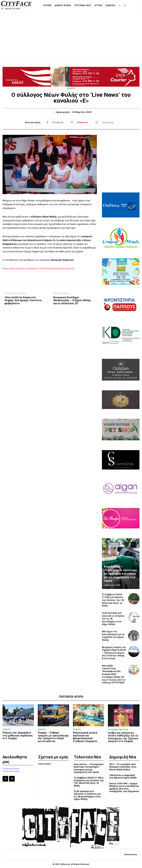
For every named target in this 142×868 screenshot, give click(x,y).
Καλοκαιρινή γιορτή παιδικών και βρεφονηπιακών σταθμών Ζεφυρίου (85, 737)
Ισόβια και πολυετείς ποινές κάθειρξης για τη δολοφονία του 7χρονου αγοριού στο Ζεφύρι (123, 737)
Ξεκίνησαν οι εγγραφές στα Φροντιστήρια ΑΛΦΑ (123, 776)
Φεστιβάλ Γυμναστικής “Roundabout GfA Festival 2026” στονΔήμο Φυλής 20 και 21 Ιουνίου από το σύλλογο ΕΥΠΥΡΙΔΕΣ (114, 674)
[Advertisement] (71, 33)
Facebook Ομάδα (11, 771)
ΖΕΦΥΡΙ (71, 88)
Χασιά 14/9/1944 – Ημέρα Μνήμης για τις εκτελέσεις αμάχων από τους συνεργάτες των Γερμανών (124, 787)
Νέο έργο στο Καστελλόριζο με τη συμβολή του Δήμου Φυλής (113, 636)
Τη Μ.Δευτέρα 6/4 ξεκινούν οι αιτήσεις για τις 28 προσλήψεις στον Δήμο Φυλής (87, 795)
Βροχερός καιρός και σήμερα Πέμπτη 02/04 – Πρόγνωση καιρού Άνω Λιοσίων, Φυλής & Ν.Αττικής (114, 653)
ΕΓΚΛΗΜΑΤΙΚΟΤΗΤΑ (118, 729)
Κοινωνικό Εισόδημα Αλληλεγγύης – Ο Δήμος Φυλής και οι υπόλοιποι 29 (72, 300)
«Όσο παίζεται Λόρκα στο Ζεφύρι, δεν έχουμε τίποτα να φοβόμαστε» (23, 300)
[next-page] (133, 545)
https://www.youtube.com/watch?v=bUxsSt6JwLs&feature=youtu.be (39, 268)
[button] (125, 5)
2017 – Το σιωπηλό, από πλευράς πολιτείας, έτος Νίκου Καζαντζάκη (123, 767)
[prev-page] (127, 545)
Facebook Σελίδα (11, 768)
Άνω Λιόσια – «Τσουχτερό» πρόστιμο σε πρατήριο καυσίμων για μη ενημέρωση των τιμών (120, 574)
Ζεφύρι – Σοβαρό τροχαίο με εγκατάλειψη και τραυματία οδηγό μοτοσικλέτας (53, 737)
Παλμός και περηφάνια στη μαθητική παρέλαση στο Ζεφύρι (17, 735)
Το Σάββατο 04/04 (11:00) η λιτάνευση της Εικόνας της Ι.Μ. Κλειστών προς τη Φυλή (113, 600)
